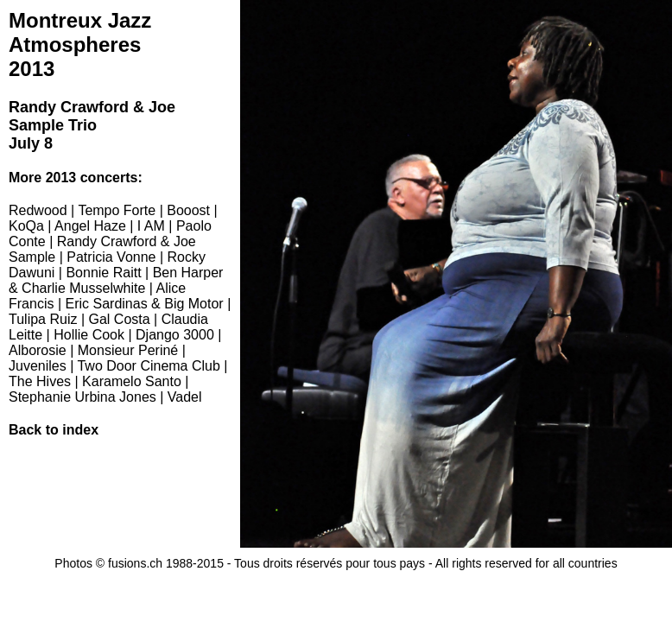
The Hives (40, 381)
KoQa (26, 226)
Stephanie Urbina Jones (82, 397)
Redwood (38, 210)
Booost (188, 210)
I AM (151, 226)
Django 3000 (175, 335)
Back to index (54, 430)
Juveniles (38, 366)
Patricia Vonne (111, 257)
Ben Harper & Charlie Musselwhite (116, 280)
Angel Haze (90, 226)
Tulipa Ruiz (43, 319)
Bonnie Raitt (103, 273)
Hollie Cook (89, 335)
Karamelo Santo (132, 381)
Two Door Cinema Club (148, 366)
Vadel (185, 397)
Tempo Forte (117, 210)
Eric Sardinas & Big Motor (145, 304)
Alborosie (38, 350)
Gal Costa (119, 319)
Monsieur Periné (128, 350)
